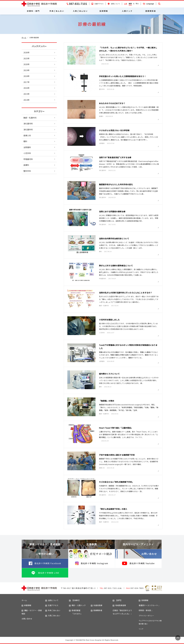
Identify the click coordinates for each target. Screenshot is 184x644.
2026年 (27, 52)
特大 (137, 4)
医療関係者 (151, 11)
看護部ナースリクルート (148, 605)
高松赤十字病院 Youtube (142, 563)
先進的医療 (97, 605)
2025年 (27, 58)
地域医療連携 (119, 605)
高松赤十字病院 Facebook (48, 563)
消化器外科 (28, 129)
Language (150, 4)
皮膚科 (26, 165)
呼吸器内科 (28, 159)
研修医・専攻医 (145, 610)
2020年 (27, 64)
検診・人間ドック (77, 605)
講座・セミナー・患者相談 (45, 544)
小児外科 (27, 153)
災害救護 (92, 544)
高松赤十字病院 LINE (49, 573)
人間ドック (127, 11)
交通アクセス (99, 4)
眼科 (25, 141)
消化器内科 (28, 124)
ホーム (24, 38)
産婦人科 (27, 135)
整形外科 (27, 171)
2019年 (27, 70)
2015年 (27, 94)
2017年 (27, 82)
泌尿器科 (27, 147)
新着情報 (26, 605)
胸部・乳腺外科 (30, 118)
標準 (130, 4)
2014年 (27, 100)
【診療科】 (75, 600)
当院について (115, 4)
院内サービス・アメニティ (138, 544)
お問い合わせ (149, 554)
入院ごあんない (80, 11)
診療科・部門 (33, 11)
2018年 (27, 76)
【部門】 (117, 600)
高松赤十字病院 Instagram (94, 563)
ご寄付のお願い (45, 554)
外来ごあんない (57, 11)
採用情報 (104, 11)
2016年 (27, 88)
